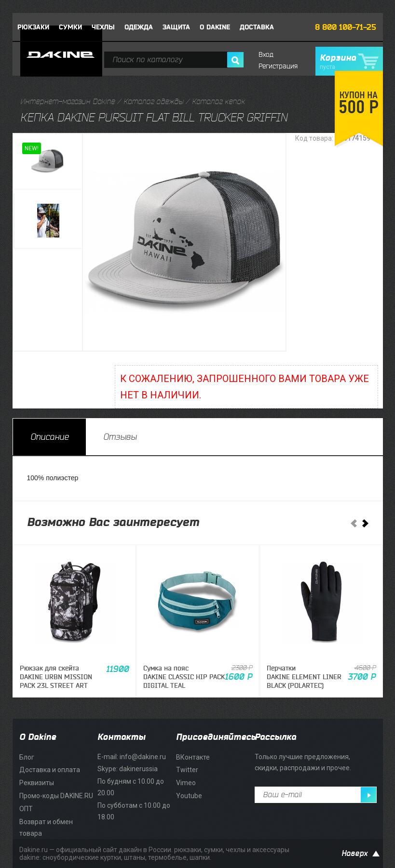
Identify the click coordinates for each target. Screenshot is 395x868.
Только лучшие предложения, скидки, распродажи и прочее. (303, 763)
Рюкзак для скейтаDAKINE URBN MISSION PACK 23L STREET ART (56, 677)
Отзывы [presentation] (120, 437)
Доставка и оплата (50, 770)
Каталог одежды (153, 102)
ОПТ (26, 809)
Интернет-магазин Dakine (68, 102)
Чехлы (103, 27)
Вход (266, 55)
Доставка (257, 27)
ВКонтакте (193, 757)
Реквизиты (37, 783)
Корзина (349, 62)
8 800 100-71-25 (346, 27)
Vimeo (186, 783)
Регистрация (278, 66)
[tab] (49, 437)
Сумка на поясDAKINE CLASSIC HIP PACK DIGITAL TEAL (184, 677)
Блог (27, 757)
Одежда (139, 27)
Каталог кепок (218, 102)
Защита (176, 27)
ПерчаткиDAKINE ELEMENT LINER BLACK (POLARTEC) (304, 677)
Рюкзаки (33, 27)
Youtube (189, 796)
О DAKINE (215, 27)
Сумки (70, 27)
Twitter (187, 770)
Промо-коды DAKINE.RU (56, 796)
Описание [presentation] (49, 437)
